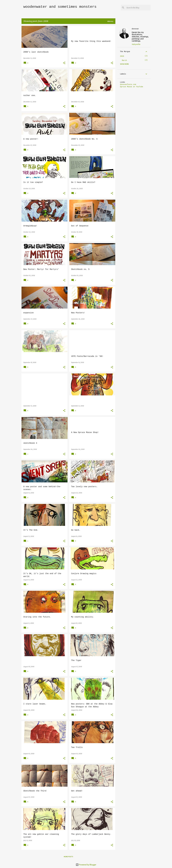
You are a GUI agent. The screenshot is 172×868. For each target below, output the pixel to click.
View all (110, 21)
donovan (135, 29)
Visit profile (136, 44)
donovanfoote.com (128, 84)
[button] (64, 63)
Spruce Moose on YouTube (132, 87)
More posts (68, 857)
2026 (122, 56)
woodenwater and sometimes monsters (60, 7)
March (124, 60)
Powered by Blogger (86, 865)
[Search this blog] (138, 8)
